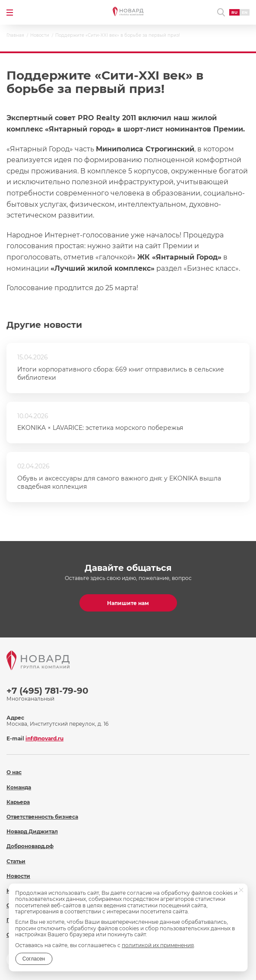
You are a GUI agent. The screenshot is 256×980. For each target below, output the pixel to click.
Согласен (34, 959)
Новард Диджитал (32, 831)
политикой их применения (158, 945)
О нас (14, 772)
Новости (18, 876)
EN (245, 12)
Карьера (18, 802)
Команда (19, 787)
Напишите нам (128, 603)
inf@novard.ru (44, 738)
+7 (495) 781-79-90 (47, 691)
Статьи (16, 861)
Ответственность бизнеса (42, 817)
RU (234, 12)
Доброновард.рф (30, 846)
